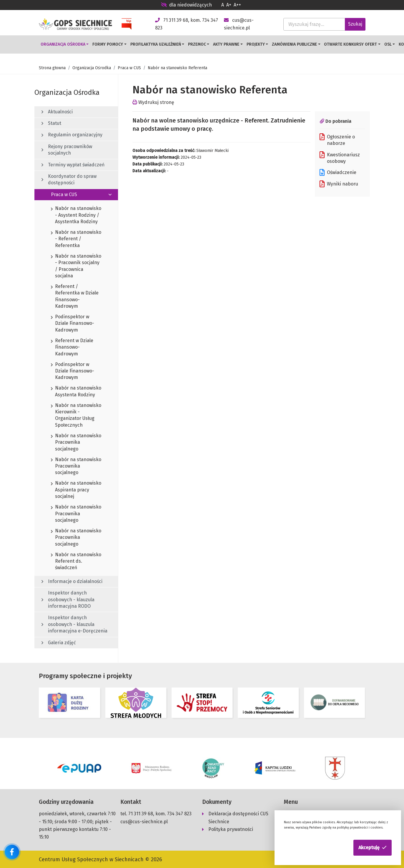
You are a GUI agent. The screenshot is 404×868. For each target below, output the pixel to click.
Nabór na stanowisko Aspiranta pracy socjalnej (76, 490)
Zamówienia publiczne (294, 44)
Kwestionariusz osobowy (340, 158)
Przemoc (197, 44)
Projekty (256, 44)
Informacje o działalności (72, 581)
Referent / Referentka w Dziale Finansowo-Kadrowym (75, 297)
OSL (388, 44)
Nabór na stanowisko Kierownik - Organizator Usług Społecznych (76, 416)
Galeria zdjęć (59, 643)
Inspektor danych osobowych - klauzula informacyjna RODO (68, 599)
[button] (373, 848)
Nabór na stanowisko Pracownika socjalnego (76, 443)
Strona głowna (52, 68)
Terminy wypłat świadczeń (73, 165)
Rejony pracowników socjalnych (67, 150)
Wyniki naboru (339, 184)
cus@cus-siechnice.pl (144, 821)
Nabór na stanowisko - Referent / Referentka (76, 239)
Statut (51, 123)
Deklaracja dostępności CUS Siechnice (238, 817)
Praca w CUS (129, 68)
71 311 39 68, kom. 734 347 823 (160, 813)
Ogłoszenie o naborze (337, 140)
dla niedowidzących (186, 5)
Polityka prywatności (231, 828)
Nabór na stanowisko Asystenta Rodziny (76, 392)
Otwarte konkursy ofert (350, 44)
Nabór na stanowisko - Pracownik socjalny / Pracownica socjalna (76, 266)
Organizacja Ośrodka (63, 44)
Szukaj (355, 24)
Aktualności (57, 112)
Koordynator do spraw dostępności (69, 179)
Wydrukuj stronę (153, 102)
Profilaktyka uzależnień (156, 44)
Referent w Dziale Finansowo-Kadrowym (72, 347)
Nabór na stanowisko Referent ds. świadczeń (76, 561)
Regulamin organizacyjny (72, 135)
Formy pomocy (108, 44)
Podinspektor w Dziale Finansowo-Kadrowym (73, 324)
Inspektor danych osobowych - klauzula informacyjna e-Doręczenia (74, 624)
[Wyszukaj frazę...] (314, 24)
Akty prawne (226, 44)
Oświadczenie (338, 173)
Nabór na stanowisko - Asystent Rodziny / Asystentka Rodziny (76, 215)
